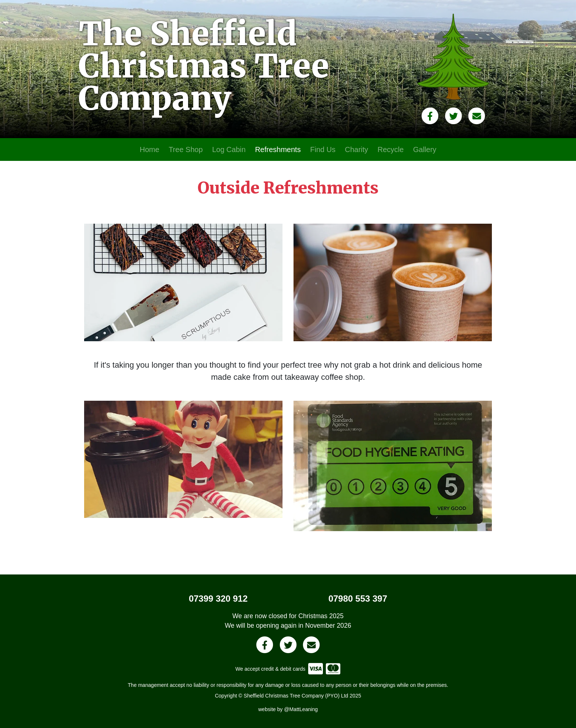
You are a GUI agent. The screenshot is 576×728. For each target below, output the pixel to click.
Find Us (323, 149)
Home (149, 149)
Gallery (424, 149)
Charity (357, 149)
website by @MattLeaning (288, 709)
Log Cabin (229, 149)
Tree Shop (186, 149)
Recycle (391, 149)
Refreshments (278, 149)
